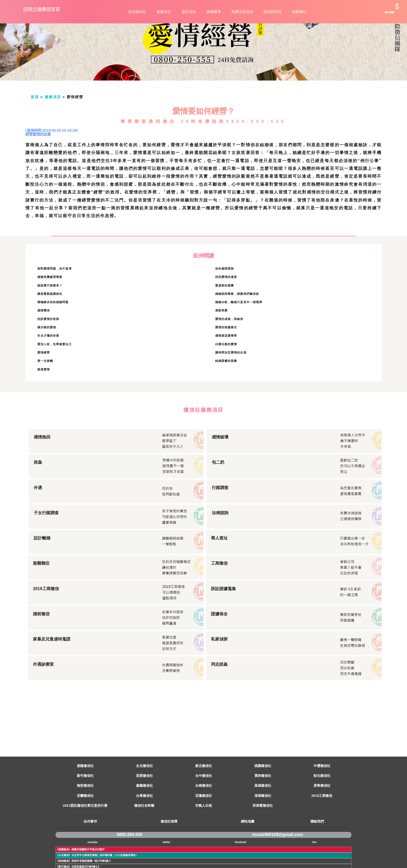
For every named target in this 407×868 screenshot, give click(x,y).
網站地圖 (248, 845)
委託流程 (189, 12)
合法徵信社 (137, 12)
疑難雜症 (299, 12)
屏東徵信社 (322, 809)
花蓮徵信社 (204, 819)
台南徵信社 (204, 809)
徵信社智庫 (169, 845)
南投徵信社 (85, 809)
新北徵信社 (204, 789)
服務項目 (164, 12)
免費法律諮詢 (242, 12)
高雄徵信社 (263, 809)
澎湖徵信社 (263, 819)
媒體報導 (214, 12)
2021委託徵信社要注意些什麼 (85, 829)
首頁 (35, 120)
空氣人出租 (204, 829)
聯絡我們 (317, 845)
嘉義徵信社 (144, 809)
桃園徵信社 (263, 789)
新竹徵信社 (85, 799)
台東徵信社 (144, 819)
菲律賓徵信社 (263, 829)
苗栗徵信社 (144, 799)
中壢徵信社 (322, 789)
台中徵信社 (204, 799)
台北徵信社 (144, 789)
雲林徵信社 (263, 799)
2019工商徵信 (322, 819)
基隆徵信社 (85, 789)
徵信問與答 (273, 12)
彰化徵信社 (322, 799)
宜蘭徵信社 (85, 819)
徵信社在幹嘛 (144, 829)
